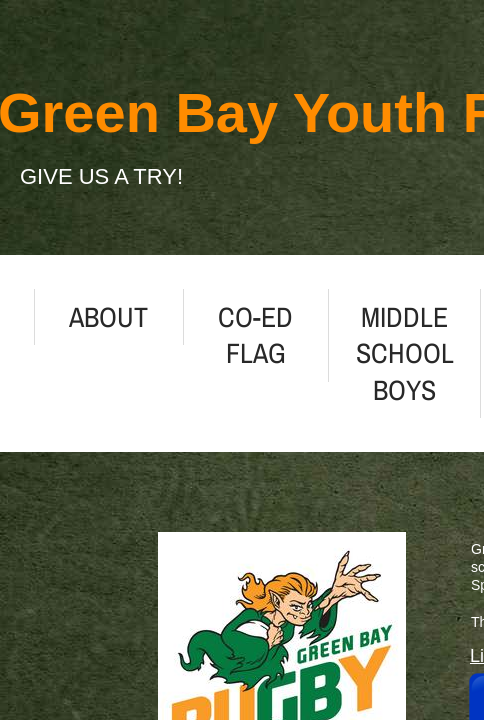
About (108, 317)
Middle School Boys (405, 353)
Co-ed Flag (255, 335)
